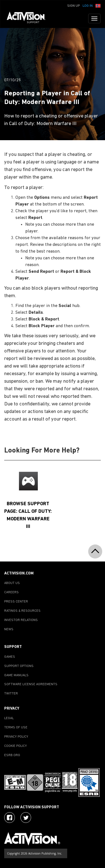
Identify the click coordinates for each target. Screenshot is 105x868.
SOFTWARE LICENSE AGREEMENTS (31, 684)
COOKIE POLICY (16, 746)
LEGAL (9, 718)
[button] (98, 5)
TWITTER (11, 694)
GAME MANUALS (16, 675)
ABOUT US (12, 583)
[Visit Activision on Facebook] (10, 818)
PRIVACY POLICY (16, 737)
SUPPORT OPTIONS (19, 666)
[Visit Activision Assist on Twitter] (26, 818)
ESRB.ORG (12, 755)
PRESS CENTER (16, 602)
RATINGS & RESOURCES (22, 611)
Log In (88, 6)
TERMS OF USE (16, 728)
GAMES (10, 657)
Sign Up (73, 6)
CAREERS (11, 592)
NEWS (9, 629)
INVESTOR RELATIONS (21, 620)
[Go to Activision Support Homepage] (29, 19)
